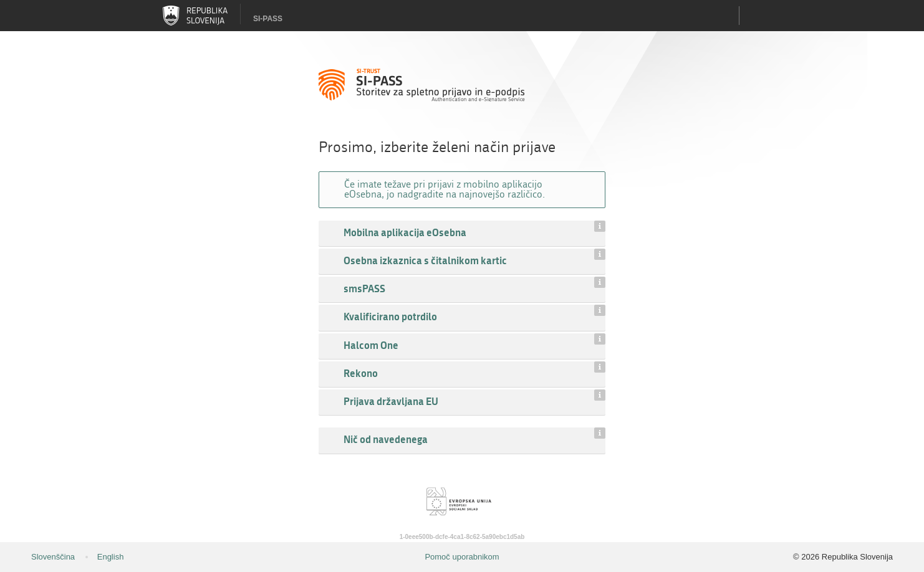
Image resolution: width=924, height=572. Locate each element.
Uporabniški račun (755, 16)
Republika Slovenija (195, 16)
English (111, 557)
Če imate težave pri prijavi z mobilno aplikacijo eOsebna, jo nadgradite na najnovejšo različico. (445, 189)
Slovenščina (53, 557)
